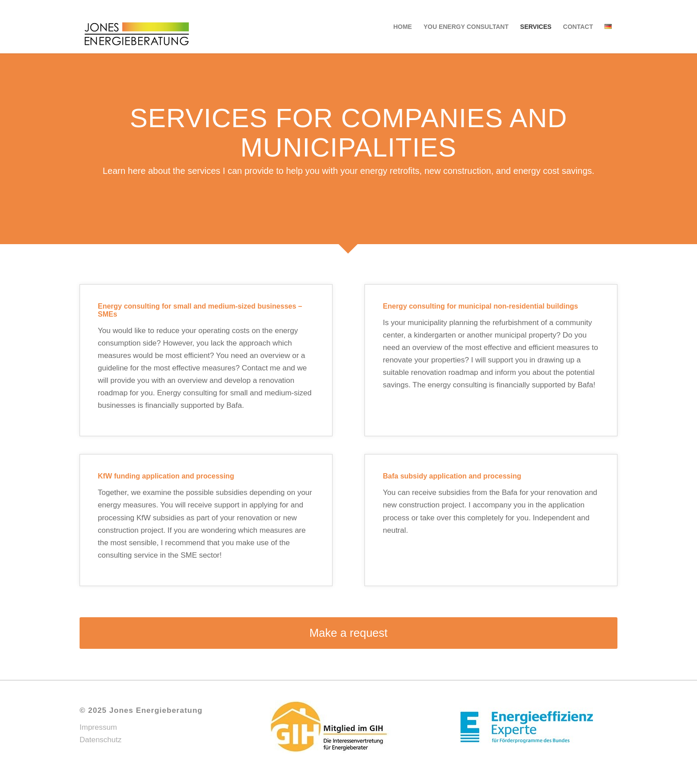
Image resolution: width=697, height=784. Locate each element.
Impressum (98, 727)
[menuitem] (403, 27)
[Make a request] (348, 633)
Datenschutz (101, 740)
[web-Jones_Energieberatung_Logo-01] (137, 27)
